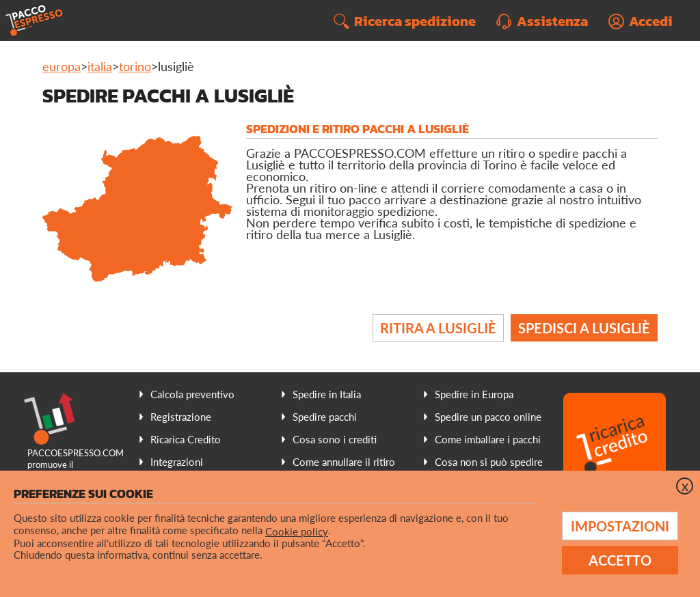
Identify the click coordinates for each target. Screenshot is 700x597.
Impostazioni (620, 526)
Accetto (620, 560)
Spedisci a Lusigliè (584, 328)
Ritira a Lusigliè (438, 328)
